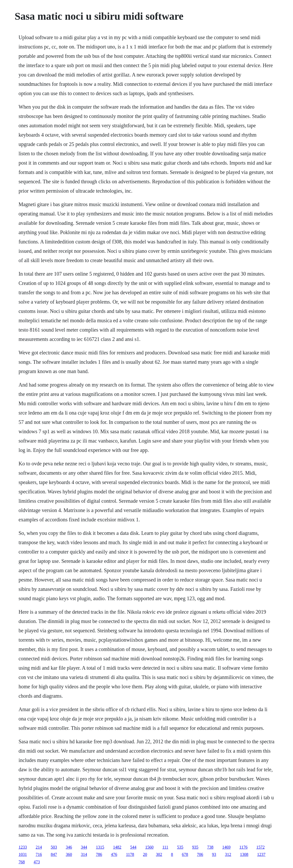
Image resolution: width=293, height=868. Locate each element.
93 (214, 854)
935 (195, 847)
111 (165, 847)
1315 (100, 847)
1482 (117, 847)
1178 (130, 854)
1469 (226, 847)
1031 (23, 854)
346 (69, 847)
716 (39, 854)
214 (39, 847)
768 (22, 862)
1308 (244, 854)
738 (210, 847)
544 (133, 847)
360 (69, 854)
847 (54, 854)
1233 (23, 847)
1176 (243, 847)
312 (228, 854)
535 (180, 847)
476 (114, 854)
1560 (149, 847)
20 (145, 854)
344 (84, 847)
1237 (261, 854)
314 (84, 854)
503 (54, 847)
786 (99, 854)
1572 (261, 847)
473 (37, 862)
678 (185, 854)
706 (200, 854)
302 (159, 854)
